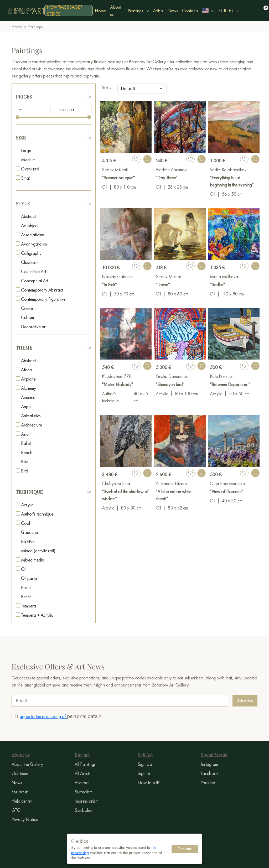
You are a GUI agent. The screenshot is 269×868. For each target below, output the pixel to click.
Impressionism (87, 801)
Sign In (144, 773)
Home (100, 11)
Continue (185, 849)
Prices (24, 97)
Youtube (208, 783)
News (173, 11)
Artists (158, 11)
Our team (20, 773)
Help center (22, 801)
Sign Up (145, 764)
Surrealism (84, 792)
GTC (16, 810)
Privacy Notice (25, 819)
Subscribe (245, 701)
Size (21, 138)
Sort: (107, 87)
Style (23, 204)
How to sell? (149, 783)
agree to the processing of (43, 716)
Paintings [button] (135, 11)
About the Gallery (27, 764)
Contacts (190, 11)
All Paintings (85, 764)
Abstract (82, 783)
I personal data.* (59, 716)
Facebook (210, 773)
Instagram (209, 764)
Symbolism (84, 810)
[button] (208, 11)
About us (116, 11)
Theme (24, 348)
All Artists (82, 773)
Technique (29, 492)
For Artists (20, 792)
